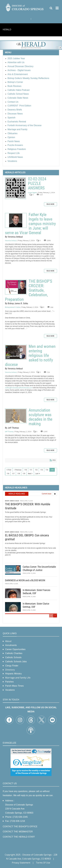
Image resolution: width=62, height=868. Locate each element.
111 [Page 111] (31, 470)
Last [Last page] (37, 473)
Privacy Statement (21, 863)
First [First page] (10, 470)
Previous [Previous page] (18, 470)
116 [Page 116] (8, 473)
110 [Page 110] (26, 470)
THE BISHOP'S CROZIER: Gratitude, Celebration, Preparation (16, 287)
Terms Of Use (43, 863)
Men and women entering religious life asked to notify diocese (16, 352)
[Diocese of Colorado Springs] (25, 7)
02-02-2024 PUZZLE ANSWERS (15, 188)
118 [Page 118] (19, 473)
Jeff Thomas (9, 432)
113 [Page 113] (42, 470)
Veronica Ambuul (11, 240)
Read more (50, 204)
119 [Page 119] (24, 473)
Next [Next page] (30, 473)
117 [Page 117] (13, 473)
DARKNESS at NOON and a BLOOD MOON (25, 580)
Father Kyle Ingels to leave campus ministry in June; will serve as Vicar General (16, 220)
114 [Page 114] (47, 470)
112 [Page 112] (36, 470)
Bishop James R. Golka (13, 307)
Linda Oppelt (32, 192)
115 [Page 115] (52, 470)
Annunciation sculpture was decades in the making (16, 416)
